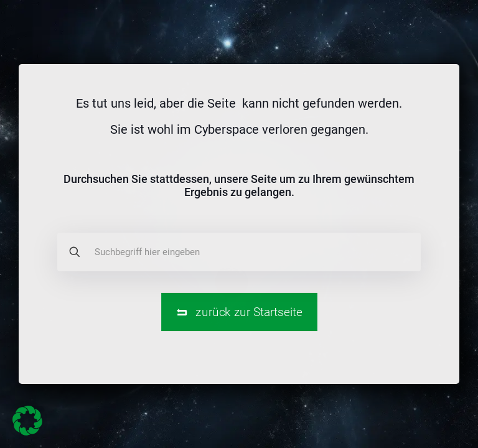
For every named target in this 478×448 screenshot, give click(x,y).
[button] (27, 421)
